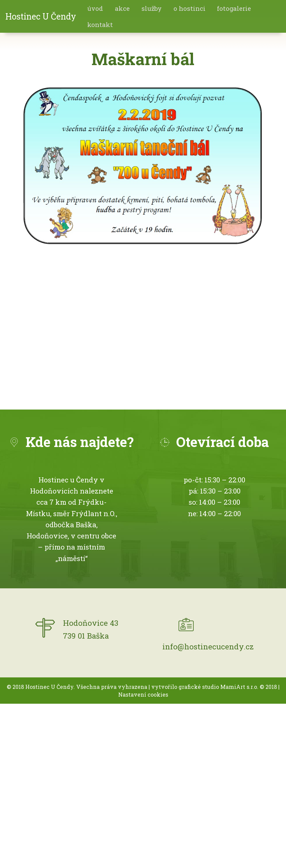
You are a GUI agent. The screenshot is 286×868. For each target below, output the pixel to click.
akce (122, 8)
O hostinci (189, 8)
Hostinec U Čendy (41, 16)
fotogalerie (234, 8)
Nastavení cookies (143, 694)
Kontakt (100, 24)
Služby (152, 8)
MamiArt (233, 687)
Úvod (95, 8)
